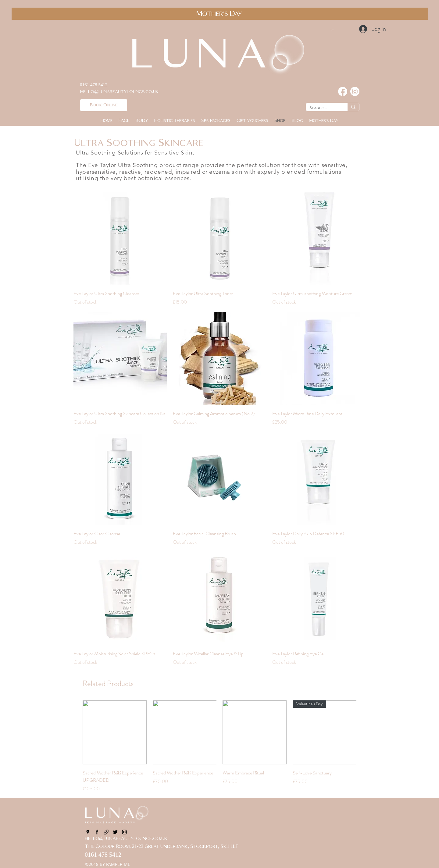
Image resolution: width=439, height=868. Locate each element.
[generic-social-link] (106, 832)
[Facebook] (343, 91)
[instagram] (124, 832)
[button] (345, 30)
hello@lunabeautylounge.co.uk (126, 839)
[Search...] (322, 108)
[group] (220, 746)
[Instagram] (355, 91)
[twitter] (115, 832)
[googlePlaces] (88, 832)
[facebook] (97, 832)
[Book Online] (104, 105)
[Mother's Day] (220, 14)
